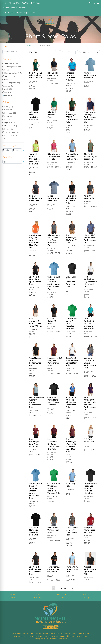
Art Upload (27, 3)
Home (5, 3)
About (12, 3)
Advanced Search (63, 594)
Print (63, 598)
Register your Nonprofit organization (18, 13)
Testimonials (88, 594)
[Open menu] (97, 30)
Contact (37, 3)
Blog (18, 3)
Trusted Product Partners (14, 8)
